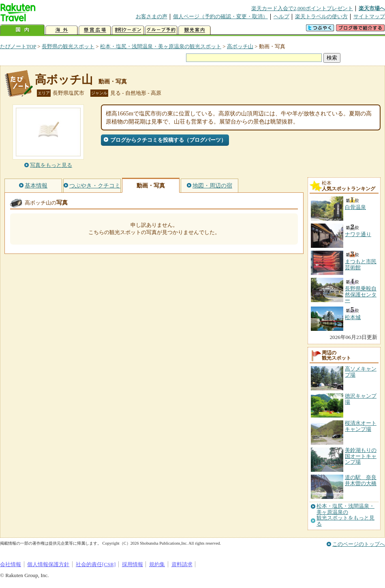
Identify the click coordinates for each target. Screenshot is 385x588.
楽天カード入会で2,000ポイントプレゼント (302, 8)
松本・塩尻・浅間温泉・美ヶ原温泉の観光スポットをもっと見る (345, 515)
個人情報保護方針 (48, 564)
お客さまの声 (152, 16)
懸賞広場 (95, 30)
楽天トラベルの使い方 (321, 16)
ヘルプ (281, 16)
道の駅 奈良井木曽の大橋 (361, 480)
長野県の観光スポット (68, 46)
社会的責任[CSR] (96, 564)
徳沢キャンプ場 (361, 399)
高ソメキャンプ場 (361, 372)
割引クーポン (128, 30)
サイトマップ (369, 16)
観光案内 (195, 30)
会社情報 (11, 564)
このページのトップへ (359, 544)
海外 (62, 30)
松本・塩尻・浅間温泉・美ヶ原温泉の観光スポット (161, 46)
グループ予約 (161, 30)
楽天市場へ (372, 8)
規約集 (157, 564)
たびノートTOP (18, 46)
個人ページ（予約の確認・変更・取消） (220, 16)
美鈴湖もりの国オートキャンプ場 (361, 456)
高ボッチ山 (240, 46)
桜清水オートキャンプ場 (361, 426)
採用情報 (133, 564)
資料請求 (182, 564)
